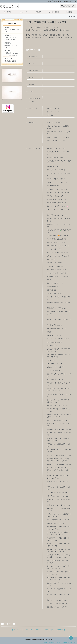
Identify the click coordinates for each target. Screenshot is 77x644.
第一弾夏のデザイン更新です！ (56, 199)
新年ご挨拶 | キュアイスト (55, 379)
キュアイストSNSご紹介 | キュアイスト (59, 455)
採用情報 (69, 12)
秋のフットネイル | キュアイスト (57, 600)
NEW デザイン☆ (52, 360)
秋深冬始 (66, 276)
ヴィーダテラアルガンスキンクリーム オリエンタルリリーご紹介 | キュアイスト (59, 470)
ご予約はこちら (69, 6)
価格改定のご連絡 (52, 166)
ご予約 (31, 91)
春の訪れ (49, 332)
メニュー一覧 (23, 12)
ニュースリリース (34, 148)
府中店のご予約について (54, 325)
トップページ (40, 38)
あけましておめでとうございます (57, 273)
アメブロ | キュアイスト (54, 370)
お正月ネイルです (52, 346)
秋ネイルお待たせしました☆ (56, 242)
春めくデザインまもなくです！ (56, 270)
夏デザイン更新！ (52, 290)
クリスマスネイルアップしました (57, 189)
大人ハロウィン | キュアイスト (56, 523)
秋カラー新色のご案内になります (57, 239)
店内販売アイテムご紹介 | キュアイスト (59, 464)
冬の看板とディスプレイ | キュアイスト (59, 429)
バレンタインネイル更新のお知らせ (58, 339)
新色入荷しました (52, 259)
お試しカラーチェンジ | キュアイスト (58, 493)
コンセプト (8, 12)
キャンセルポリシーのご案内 (56, 170)
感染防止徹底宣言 (52, 287)
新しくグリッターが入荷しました (57, 253)
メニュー (31, 64)
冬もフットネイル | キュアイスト (57, 405)
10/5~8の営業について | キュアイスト (59, 520)
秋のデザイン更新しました (55, 283)
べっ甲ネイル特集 (52, 276)
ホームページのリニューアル (56, 364)
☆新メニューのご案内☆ (54, 263)
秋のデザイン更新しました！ (56, 196)
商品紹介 (38, 12)
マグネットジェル (52, 280)
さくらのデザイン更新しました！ (57, 328)
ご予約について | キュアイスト (56, 367)
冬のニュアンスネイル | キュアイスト (58, 420)
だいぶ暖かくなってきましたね (56, 266)
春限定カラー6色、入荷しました (57, 148)
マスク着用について (53, 186)
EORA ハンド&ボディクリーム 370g (58, 137)
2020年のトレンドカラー (55, 335)
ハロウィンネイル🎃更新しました (57, 236)
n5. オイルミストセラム (54, 123)
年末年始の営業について (54, 342)
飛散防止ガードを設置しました (56, 308)
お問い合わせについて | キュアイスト (58, 496)
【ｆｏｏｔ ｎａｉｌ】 (56, 112)
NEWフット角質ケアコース (55, 293)
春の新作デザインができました (56, 157)
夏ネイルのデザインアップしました (58, 246)
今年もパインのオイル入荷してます (58, 256)
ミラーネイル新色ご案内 (54, 249)
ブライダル (50, 115)
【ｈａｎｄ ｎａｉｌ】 (54, 108)
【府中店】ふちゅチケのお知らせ (57, 215)
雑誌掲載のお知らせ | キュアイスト (58, 607)
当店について (33, 57)
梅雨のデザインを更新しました (56, 203)
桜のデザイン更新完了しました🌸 (57, 206)
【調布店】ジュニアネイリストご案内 (59, 193)
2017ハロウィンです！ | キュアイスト (59, 505)
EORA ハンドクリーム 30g (56, 141)
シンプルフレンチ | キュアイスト (57, 604)
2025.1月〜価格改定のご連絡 (56, 179)
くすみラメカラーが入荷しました (57, 182)
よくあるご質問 (54, 12)
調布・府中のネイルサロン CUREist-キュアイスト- (61, 643)
